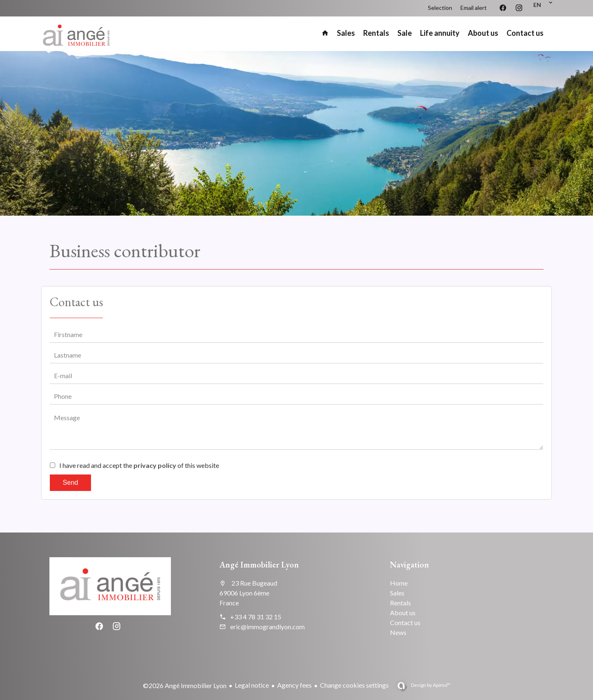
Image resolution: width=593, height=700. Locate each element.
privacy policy (155, 465)
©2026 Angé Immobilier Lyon (185, 685)
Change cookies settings (354, 685)
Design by (430, 685)
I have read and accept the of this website (139, 465)
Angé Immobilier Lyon (259, 565)
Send (70, 483)
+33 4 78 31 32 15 (256, 617)
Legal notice (252, 685)
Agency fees (294, 685)
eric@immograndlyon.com (267, 627)
